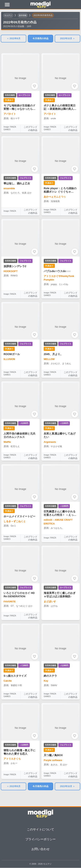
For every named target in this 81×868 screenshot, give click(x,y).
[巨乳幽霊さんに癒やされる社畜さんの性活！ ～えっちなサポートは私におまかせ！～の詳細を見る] (61, 498)
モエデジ (9, 15)
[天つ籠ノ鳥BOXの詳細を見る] (61, 736)
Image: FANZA (10, 211)
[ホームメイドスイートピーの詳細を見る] (20, 498)
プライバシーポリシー (40, 839)
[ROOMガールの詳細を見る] (20, 335)
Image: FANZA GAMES (10, 128)
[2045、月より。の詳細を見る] (61, 335)
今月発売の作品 (40, 38)
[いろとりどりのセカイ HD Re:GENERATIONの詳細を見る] (20, 578)
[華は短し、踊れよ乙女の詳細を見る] (20, 171)
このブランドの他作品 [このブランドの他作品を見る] (30, 129)
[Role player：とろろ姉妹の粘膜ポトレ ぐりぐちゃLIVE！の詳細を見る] (61, 171)
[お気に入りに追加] (35, 86)
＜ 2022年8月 (14, 38)
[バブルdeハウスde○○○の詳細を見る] (61, 254)
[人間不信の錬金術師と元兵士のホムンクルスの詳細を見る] (20, 416)
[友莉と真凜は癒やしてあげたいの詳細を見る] (61, 416)
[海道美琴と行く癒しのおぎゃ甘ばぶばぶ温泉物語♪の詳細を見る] (61, 583)
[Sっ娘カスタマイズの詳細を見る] (20, 657)
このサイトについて (40, 829)
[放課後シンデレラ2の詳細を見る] (20, 254)
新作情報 (24, 15)
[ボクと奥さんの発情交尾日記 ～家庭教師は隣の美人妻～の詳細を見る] (61, 88)
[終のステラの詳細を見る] (61, 657)
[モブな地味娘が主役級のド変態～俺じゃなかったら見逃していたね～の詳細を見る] (20, 88)
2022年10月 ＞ (67, 38)
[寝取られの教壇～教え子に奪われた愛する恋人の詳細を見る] (20, 736)
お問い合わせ (40, 849)
